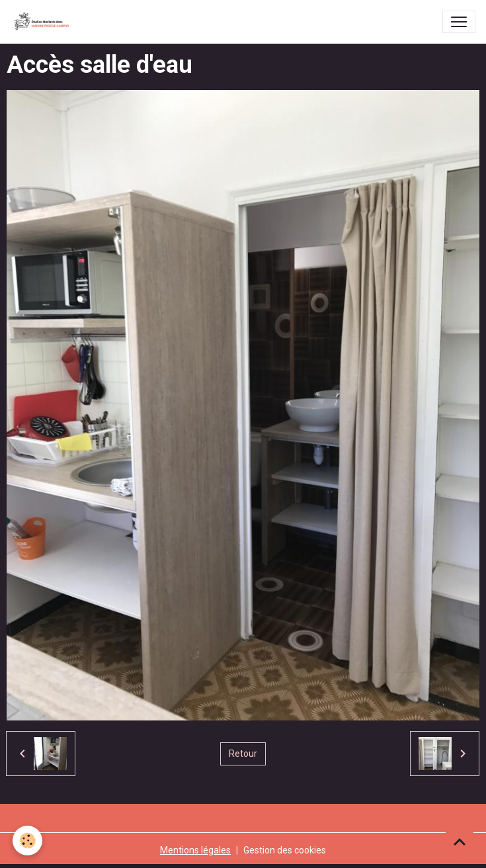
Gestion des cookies (285, 850)
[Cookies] (28, 841)
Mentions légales (195, 850)
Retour (243, 754)
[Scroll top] (460, 842)
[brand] (44, 22)
